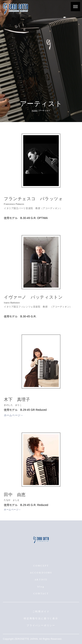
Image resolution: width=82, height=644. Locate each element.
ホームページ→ (13, 415)
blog (41, 587)
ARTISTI (41, 580)
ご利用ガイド (41, 612)
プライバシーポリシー (41, 625)
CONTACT (41, 594)
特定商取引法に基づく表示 (41, 618)
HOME (35, 111)
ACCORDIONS (41, 573)
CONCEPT (41, 566)
